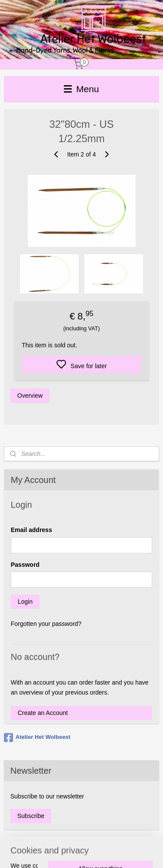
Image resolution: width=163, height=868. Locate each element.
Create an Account (43, 713)
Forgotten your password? (46, 624)
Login (25, 602)
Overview (30, 396)
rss (122, 852)
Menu (81, 89)
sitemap (107, 852)
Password (25, 565)
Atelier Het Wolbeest (37, 738)
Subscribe (31, 816)
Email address (32, 530)
